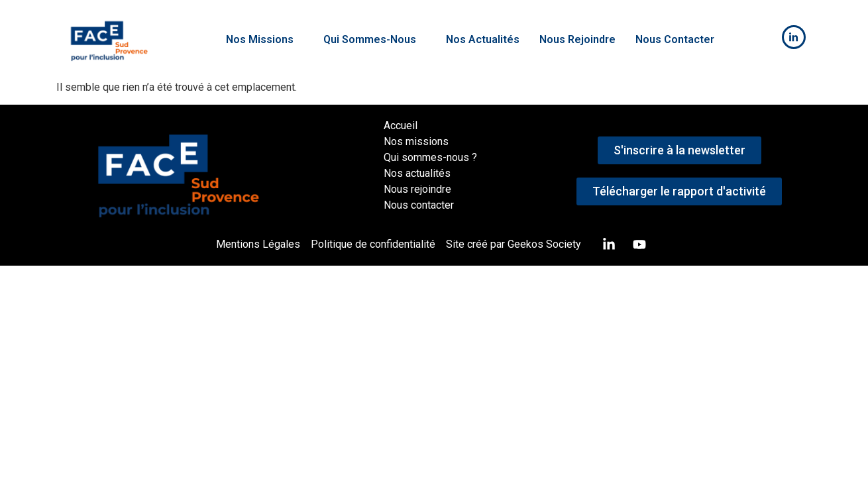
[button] (265, 40)
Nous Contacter (675, 39)
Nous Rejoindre (577, 39)
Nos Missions (265, 39)
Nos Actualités (483, 39)
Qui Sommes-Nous (375, 39)
